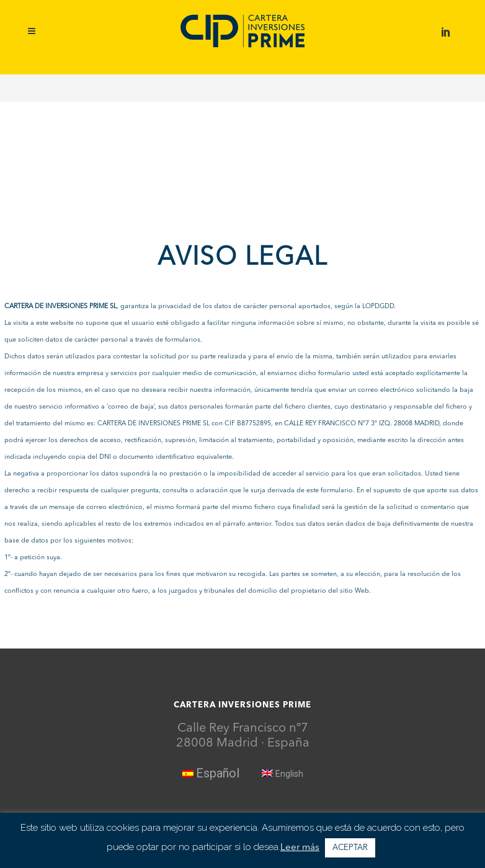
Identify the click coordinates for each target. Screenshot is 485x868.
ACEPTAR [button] (350, 848)
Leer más (300, 848)
